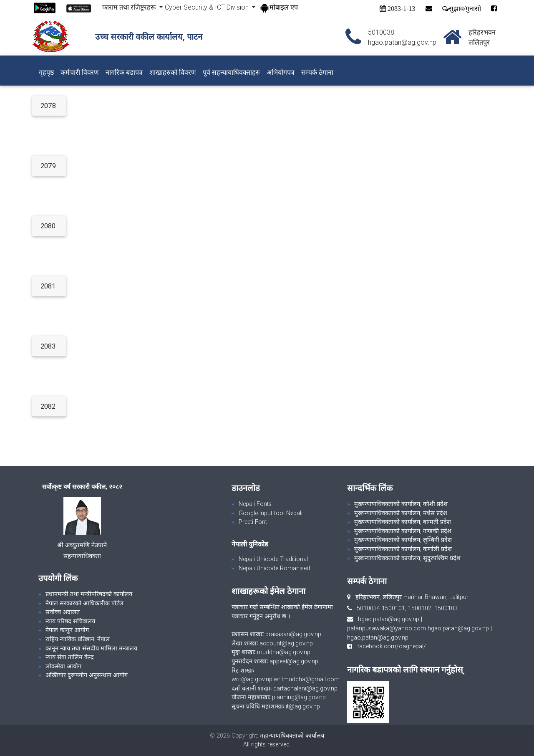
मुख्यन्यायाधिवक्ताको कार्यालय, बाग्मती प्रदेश (403, 522)
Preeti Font (253, 522)
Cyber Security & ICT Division (208, 7)
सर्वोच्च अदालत (63, 612)
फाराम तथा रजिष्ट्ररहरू (130, 7)
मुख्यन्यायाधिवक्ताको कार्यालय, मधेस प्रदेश (401, 513)
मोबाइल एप (279, 7)
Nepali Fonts (255, 504)
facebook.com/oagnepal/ (389, 646)
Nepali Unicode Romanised (274, 568)
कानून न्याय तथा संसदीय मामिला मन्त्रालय (91, 648)
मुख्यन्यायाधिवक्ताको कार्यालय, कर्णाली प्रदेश (403, 549)
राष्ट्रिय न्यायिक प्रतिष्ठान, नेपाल (78, 639)
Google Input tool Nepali (271, 513)
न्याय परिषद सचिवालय (70, 621)
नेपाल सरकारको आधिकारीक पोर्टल (84, 603)
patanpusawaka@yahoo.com (387, 628)
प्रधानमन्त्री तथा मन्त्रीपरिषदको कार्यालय (89, 594)
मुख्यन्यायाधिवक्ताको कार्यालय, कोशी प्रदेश (401, 504)
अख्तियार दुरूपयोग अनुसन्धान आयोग (87, 675)
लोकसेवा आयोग (63, 666)
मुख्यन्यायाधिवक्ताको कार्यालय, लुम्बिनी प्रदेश (403, 540)
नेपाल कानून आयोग (67, 630)
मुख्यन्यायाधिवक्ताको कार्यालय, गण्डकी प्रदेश (403, 531)
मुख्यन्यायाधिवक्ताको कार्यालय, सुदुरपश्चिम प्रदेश (407, 558)
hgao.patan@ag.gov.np (389, 619)
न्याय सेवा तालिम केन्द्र (70, 657)
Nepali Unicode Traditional (273, 559)
